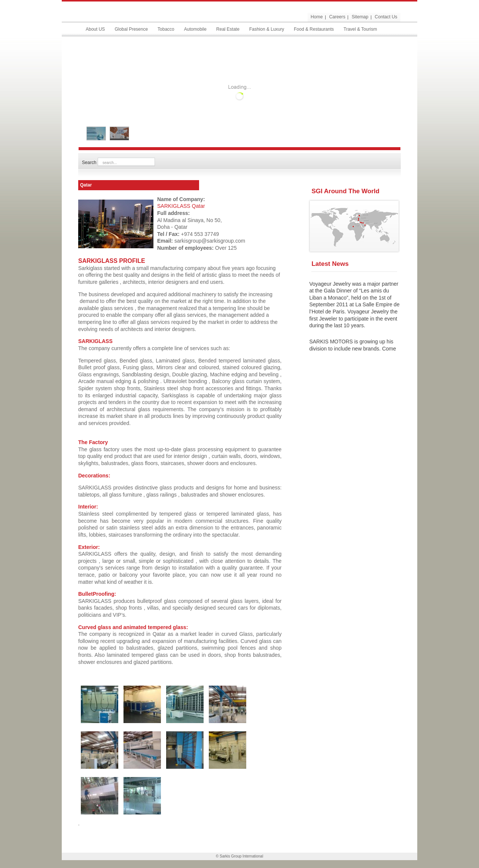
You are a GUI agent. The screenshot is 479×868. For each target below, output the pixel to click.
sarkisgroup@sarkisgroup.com (210, 241)
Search (90, 163)
